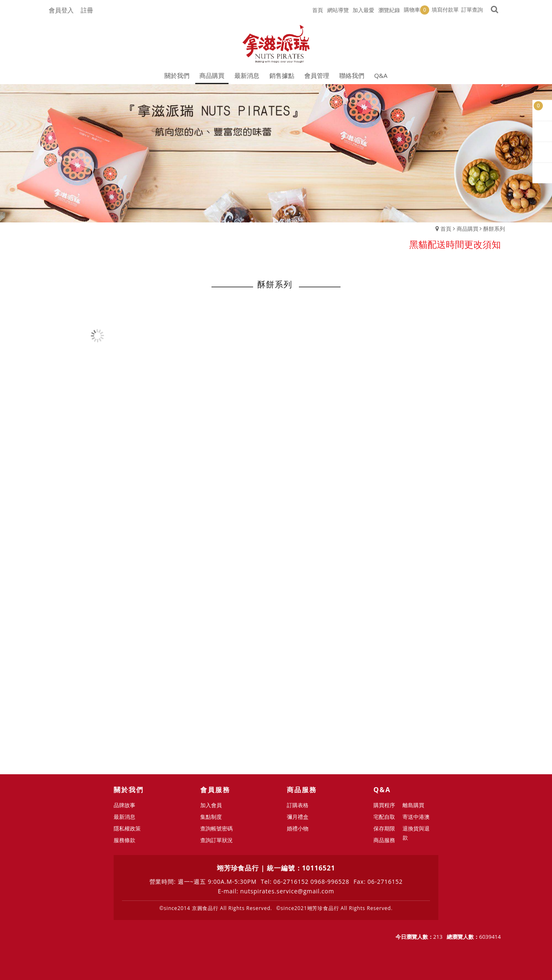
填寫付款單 (445, 10)
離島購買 (413, 805)
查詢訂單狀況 (216, 840)
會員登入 (61, 10)
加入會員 (211, 805)
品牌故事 (124, 805)
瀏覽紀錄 (389, 10)
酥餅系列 (494, 229)
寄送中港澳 (416, 817)
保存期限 (384, 828)
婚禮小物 (298, 828)
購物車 (416, 10)
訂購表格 (298, 805)
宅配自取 (384, 817)
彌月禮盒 (298, 817)
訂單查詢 (472, 10)
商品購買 (467, 229)
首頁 (446, 229)
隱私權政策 (127, 828)
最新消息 (124, 817)
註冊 (87, 10)
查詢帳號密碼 (216, 828)
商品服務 (384, 840)
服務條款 (124, 840)
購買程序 (384, 805)
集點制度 (211, 817)
